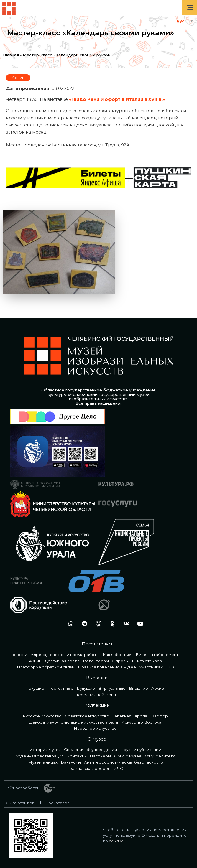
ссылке (116, 841)
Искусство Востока (141, 722)
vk (125, 624)
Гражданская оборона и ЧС (95, 768)
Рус (180, 21)
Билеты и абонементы (159, 655)
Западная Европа (130, 716)
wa (69, 624)
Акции (35, 661)
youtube (139, 624)
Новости (18, 655)
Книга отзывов (147, 661)
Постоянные (60, 688)
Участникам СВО (157, 667)
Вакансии (71, 762)
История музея (45, 750)
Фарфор (159, 716)
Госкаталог (58, 803)
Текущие (36, 688)
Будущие (86, 688)
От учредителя (160, 756)
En (191, 21)
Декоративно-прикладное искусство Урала (74, 722)
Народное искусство (95, 728)
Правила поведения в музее (107, 667)
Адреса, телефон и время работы (65, 655)
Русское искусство (42, 716)
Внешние (138, 688)
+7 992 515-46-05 (55, 624)
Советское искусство (87, 716)
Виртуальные (112, 688)
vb (97, 624)
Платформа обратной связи (46, 667)
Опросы (120, 661)
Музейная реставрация (40, 756)
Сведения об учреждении (91, 750)
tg (83, 624)
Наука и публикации (141, 750)
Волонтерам (96, 661)
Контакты (77, 756)
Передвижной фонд (95, 695)
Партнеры (100, 756)
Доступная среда (62, 661)
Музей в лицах (43, 762)
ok (111, 624)
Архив (18, 78)
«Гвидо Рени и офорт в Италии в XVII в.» (117, 99)
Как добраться (118, 655)
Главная (11, 55)
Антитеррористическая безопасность (123, 762)
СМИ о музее (128, 756)
